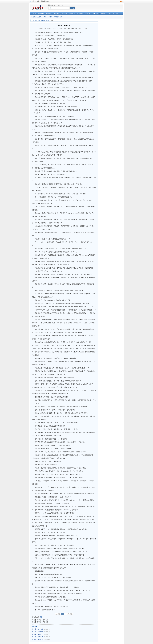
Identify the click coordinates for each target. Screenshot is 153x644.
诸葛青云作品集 (72, 29)
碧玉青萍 (56, 17)
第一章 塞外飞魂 (38, 629)
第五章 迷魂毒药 (38, 637)
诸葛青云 (43, 20)
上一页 (58, 614)
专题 (62, 5)
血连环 (33, 17)
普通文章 (51, 5)
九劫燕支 (39, 17)
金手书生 (50, 17)
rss (122, 1)
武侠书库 (37, 20)
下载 (58, 5)
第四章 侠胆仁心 (43, 622)
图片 (55, 5)
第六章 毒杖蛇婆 (38, 639)
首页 (33, 20)
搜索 (61, 17)
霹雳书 (48, 20)
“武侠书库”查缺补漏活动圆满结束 (40, 1)
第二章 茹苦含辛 (43, 620)
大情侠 (44, 17)
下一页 (70, 614)
